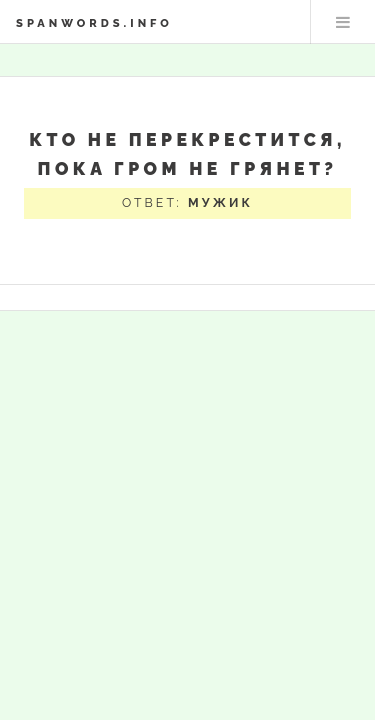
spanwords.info (94, 23)
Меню (343, 22)
